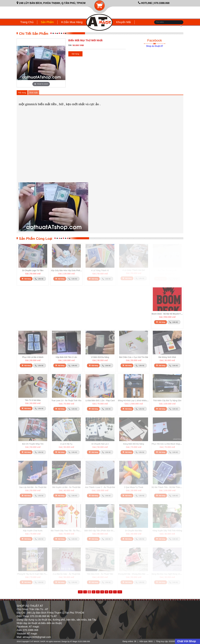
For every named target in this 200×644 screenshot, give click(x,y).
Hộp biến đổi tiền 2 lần (66, 357)
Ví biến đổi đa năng (100, 357)
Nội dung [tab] (22, 93)
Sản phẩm (47, 22)
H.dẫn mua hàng (72, 22)
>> (120, 592)
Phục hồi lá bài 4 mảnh (33, 357)
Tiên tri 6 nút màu (33, 400)
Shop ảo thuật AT (155, 46)
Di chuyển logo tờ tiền (33, 270)
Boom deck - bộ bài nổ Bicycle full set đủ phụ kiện (175, 314)
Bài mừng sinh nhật (167, 357)
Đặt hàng (75, 54)
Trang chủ (27, 22)
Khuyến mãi (123, 22)
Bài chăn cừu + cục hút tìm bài (134, 357)
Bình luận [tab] (34, 93)
